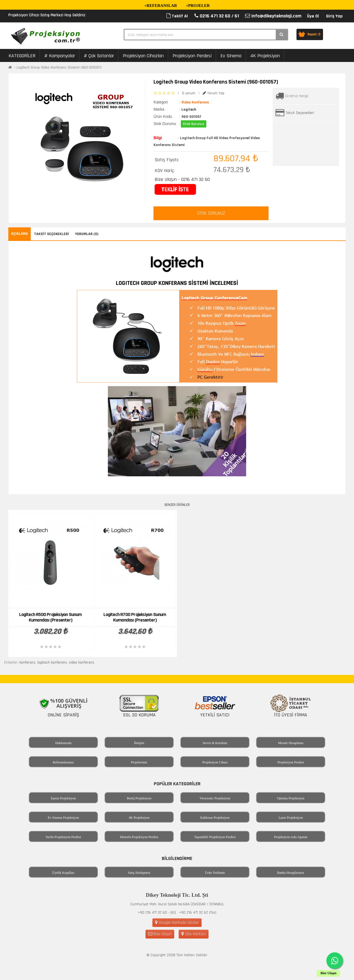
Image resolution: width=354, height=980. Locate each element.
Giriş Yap (334, 16)
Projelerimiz (139, 762)
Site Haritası (194, 934)
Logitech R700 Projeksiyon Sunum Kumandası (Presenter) (135, 617)
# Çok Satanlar (99, 56)
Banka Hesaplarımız (291, 873)
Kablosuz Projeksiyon (215, 818)
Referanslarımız (63, 762)
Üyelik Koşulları (63, 873)
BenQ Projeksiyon (139, 798)
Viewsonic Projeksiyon (215, 798)
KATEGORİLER (22, 56)
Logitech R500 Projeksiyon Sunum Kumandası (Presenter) (50, 617)
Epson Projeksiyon (63, 798)
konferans (27, 662)
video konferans (82, 662)
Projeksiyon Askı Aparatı (291, 837)
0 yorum (189, 93)
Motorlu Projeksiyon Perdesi (139, 837)
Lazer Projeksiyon (291, 818)
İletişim (139, 743)
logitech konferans (52, 662)
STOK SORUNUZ (211, 213)
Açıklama (19, 234)
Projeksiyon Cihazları (143, 56)
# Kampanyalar (60, 56)
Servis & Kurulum (215, 743)
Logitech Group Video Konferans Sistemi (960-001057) (59, 67)
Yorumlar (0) (87, 234)
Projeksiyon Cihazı (215, 762)
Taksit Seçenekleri (300, 113)
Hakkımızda (63, 743)
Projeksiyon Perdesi (192, 56)
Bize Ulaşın (160, 934)
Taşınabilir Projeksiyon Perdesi (215, 837)
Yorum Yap (214, 93)
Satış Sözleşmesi (139, 873)
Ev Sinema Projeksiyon (63, 818)
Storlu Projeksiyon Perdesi (63, 837)
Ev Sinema (231, 56)
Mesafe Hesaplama (291, 743)
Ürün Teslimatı (215, 873)
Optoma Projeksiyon (291, 798)
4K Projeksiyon (265, 56)
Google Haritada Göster (177, 923)
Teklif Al (177, 16)
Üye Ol (313, 16)
